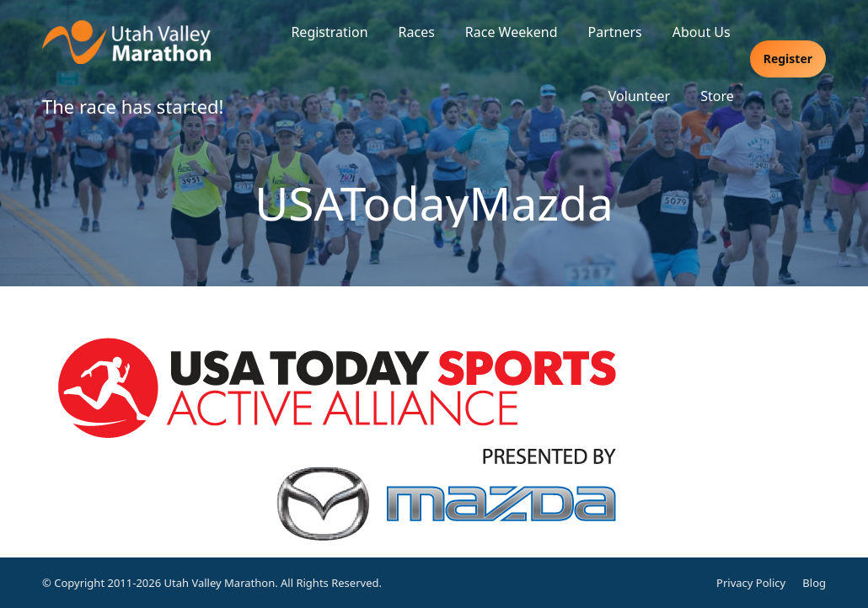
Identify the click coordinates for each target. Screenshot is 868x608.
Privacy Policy (751, 583)
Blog (814, 583)
